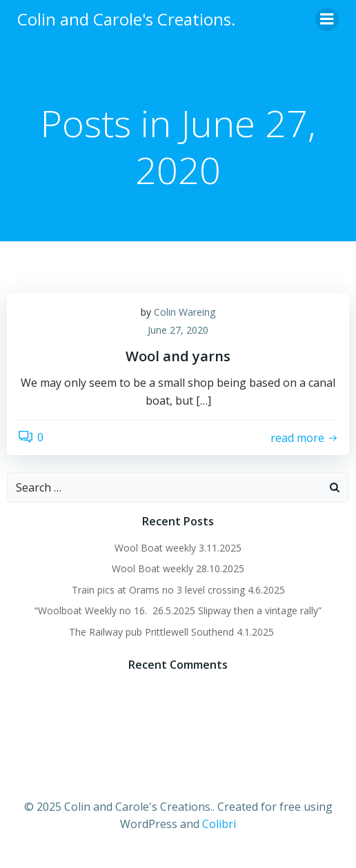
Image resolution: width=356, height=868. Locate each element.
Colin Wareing (185, 312)
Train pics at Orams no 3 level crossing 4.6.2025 (178, 590)
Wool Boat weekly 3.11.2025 (178, 548)
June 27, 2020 (178, 330)
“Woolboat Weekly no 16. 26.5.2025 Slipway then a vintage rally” (178, 610)
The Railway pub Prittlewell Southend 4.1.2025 (178, 632)
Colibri (219, 824)
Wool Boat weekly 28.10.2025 (178, 568)
